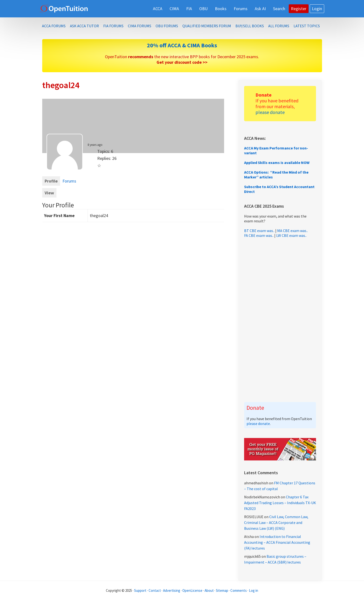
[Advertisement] (280, 320)
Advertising (172, 590)
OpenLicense (193, 590)
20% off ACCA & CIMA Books (182, 45)
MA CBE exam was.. (292, 231)
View (49, 193)
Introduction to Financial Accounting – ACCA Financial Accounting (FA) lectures (277, 542)
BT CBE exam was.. (259, 231)
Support (140, 590)
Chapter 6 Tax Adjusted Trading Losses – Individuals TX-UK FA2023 (280, 503)
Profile (51, 181)
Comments (239, 590)
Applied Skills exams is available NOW (277, 162)
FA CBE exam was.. (259, 235)
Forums (69, 181)
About (209, 590)
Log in (254, 590)
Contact (155, 590)
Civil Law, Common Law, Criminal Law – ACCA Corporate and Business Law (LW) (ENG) (276, 522)
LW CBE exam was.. (291, 235)
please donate (270, 112)
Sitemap (222, 590)
